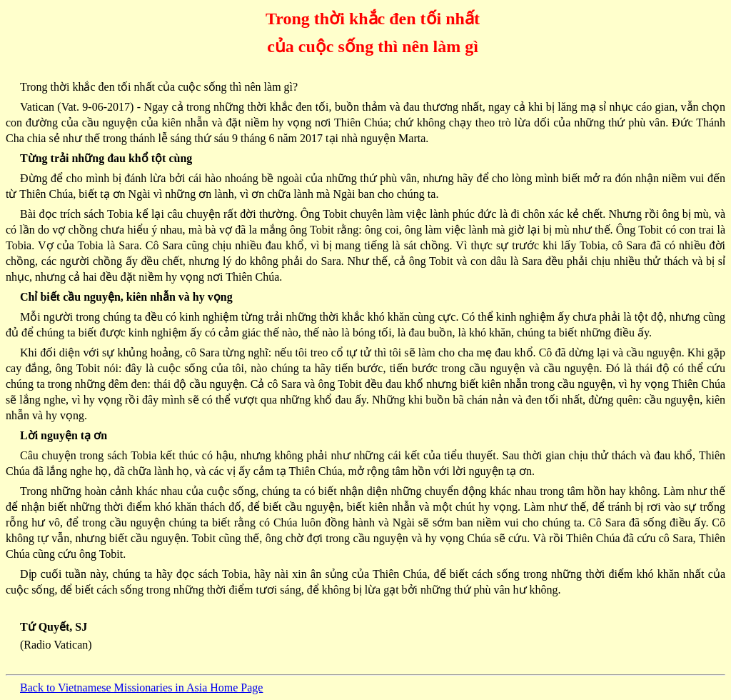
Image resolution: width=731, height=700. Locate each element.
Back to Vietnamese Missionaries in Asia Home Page (141, 687)
